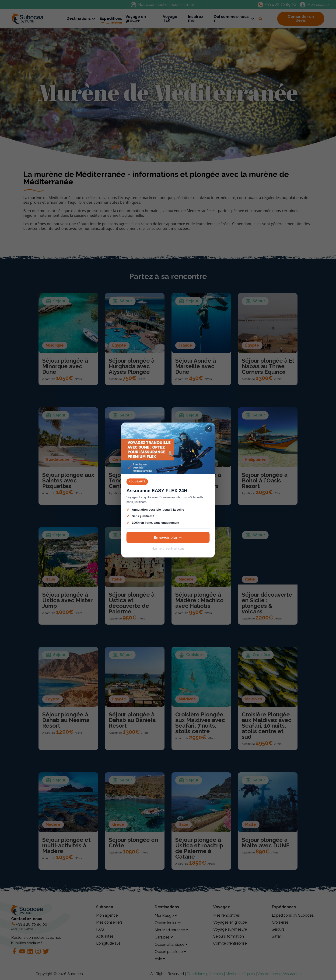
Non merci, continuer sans (168, 549)
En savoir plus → (168, 537)
